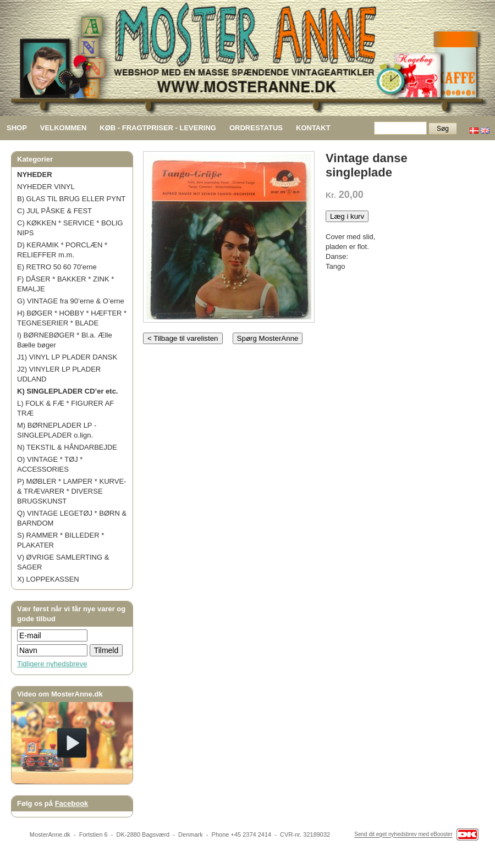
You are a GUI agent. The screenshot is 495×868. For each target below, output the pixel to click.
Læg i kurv (347, 216)
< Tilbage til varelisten (183, 338)
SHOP (17, 128)
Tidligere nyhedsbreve (52, 664)
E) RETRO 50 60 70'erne (57, 267)
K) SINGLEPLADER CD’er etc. (67, 391)
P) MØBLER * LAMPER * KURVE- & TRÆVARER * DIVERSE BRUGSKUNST (71, 491)
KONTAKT (313, 128)
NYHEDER (35, 175)
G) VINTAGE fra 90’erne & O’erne (71, 301)
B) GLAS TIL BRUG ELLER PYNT (71, 199)
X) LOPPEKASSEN (48, 579)
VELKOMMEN (64, 128)
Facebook (72, 803)
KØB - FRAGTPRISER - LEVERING (158, 128)
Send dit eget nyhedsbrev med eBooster (403, 835)
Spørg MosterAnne (268, 338)
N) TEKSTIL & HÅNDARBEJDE (67, 447)
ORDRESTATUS (256, 128)
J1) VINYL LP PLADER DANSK (67, 357)
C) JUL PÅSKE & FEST (54, 211)
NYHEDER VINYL (46, 187)
